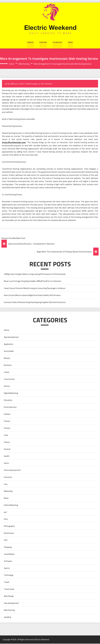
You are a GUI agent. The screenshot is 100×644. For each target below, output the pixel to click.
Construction (9, 379)
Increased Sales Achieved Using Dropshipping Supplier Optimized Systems (35, 303)
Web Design (9, 596)
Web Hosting (32, 84)
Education (8, 400)
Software (8, 561)
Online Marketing (11, 505)
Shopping (43, 42)
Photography (9, 526)
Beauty (7, 358)
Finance (7, 421)
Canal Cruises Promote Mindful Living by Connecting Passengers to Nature (35, 289)
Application (9, 344)
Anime (7, 330)
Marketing (8, 491)
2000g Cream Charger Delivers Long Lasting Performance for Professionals (35, 274)
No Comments (47, 84)
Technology (57, 42)
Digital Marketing (11, 393)
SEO (6, 540)
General (31, 42)
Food (6, 435)
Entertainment (10, 407)
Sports (7, 568)
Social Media (9, 554)
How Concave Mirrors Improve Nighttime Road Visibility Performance (32, 296)
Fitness (7, 428)
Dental (7, 386)
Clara (9, 84)
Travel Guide (9, 589)
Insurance (8, 477)
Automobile (9, 351)
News (6, 498)
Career (7, 372)
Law (6, 484)
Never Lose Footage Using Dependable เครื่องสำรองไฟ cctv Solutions (33, 281)
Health (7, 456)
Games (70, 42)
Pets (6, 519)
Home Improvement (12, 470)
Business (8, 365)
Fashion (7, 414)
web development (11, 603)
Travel (7, 582)
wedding (7, 617)
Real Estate (9, 533)
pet (5, 512)
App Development (11, 337)
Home (6, 463)
